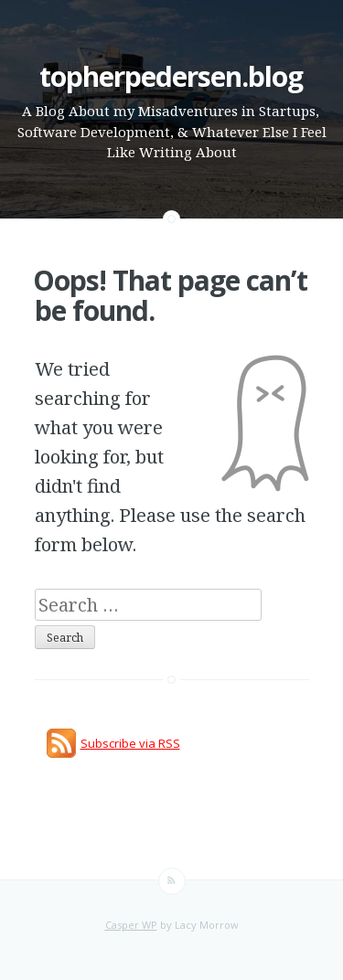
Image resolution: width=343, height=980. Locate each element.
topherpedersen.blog (171, 76)
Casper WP (131, 925)
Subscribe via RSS (130, 743)
